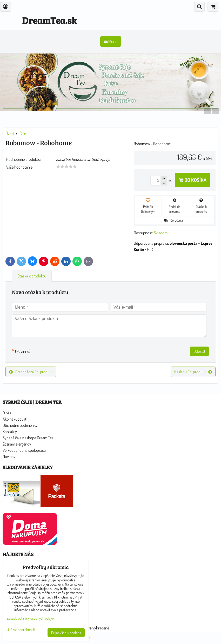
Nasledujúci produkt (193, 372)
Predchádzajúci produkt (31, 372)
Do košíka (193, 180)
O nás (7, 413)
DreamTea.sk (49, 20)
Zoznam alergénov (17, 444)
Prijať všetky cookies (66, 633)
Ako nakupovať (15, 419)
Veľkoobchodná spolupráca (24, 450)
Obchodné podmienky (20, 425)
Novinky (9, 456)
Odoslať (199, 351)
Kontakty (10, 431)
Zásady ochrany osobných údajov (31, 618)
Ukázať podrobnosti (21, 630)
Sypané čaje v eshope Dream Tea (28, 438)
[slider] (66, 167)
